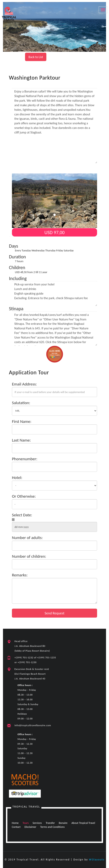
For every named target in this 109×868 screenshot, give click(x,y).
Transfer (50, 823)
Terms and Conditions (53, 827)
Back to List (36, 57)
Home (15, 823)
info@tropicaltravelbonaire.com (33, 725)
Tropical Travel (26, 807)
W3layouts (97, 860)
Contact (16, 827)
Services (37, 823)
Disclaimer (30, 827)
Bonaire (63, 823)
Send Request (54, 613)
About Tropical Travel (83, 823)
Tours (26, 823)
